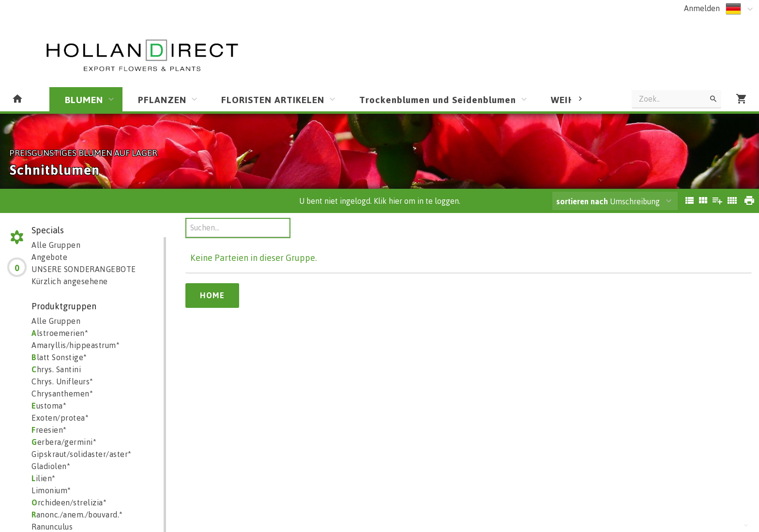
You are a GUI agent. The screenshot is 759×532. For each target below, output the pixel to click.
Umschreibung (608, 201)
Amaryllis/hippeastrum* (76, 345)
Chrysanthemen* (62, 394)
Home (212, 295)
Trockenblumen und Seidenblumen (438, 99)
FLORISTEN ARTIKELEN (273, 99)
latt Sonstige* (59, 357)
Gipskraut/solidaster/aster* (82, 454)
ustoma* (49, 406)
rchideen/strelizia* (69, 502)
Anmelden (702, 8)
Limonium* (51, 490)
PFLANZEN (162, 99)
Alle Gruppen (56, 245)
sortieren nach (583, 201)
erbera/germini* (64, 442)
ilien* (44, 478)
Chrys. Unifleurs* (62, 381)
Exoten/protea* (60, 418)
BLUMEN (84, 99)
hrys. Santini (56, 369)
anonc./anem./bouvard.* (77, 515)
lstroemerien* (60, 333)
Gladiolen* (51, 466)
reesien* (49, 430)
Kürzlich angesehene (70, 281)
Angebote (49, 257)
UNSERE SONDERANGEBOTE (84, 269)
